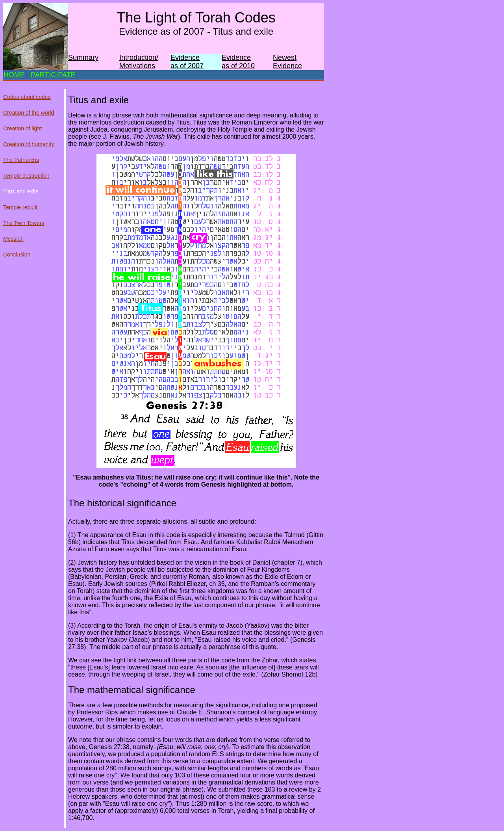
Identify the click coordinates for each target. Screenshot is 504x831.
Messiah (13, 239)
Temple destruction (26, 176)
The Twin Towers (24, 223)
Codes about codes (27, 97)
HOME (14, 75)
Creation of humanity (29, 144)
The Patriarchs (21, 160)
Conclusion (17, 255)
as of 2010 (238, 66)
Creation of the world (29, 113)
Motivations (137, 66)
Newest (285, 58)
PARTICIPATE (53, 75)
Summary (83, 58)
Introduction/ (139, 58)
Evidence (185, 58)
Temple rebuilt (20, 207)
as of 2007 (187, 66)
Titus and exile (21, 191)
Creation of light (22, 128)
